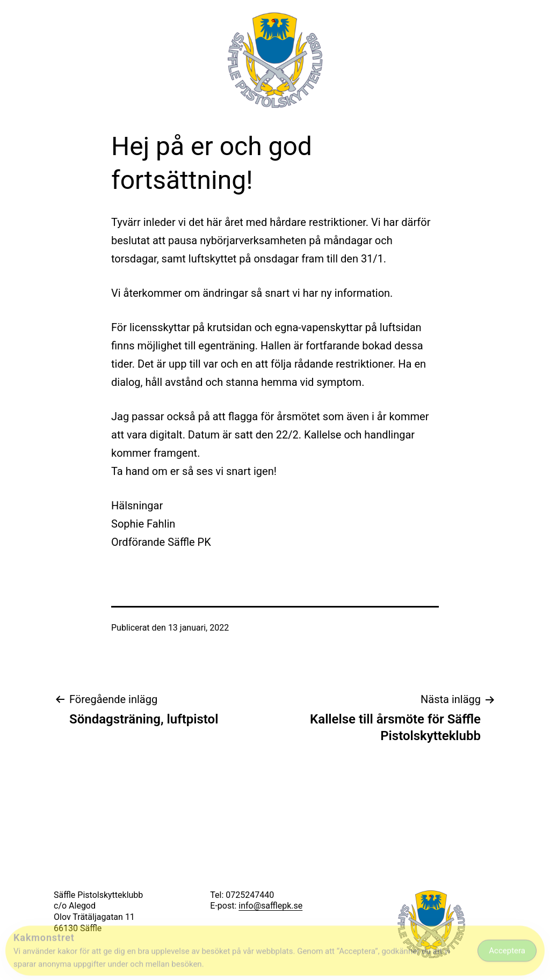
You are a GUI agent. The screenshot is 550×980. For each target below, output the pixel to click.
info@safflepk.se (270, 906)
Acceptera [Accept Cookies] (507, 953)
